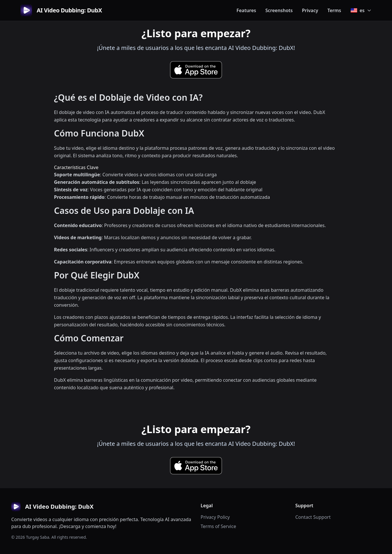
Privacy (310, 10)
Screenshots (279, 10)
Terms (334, 10)
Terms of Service (218, 526)
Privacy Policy (215, 517)
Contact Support (313, 517)
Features (246, 10)
